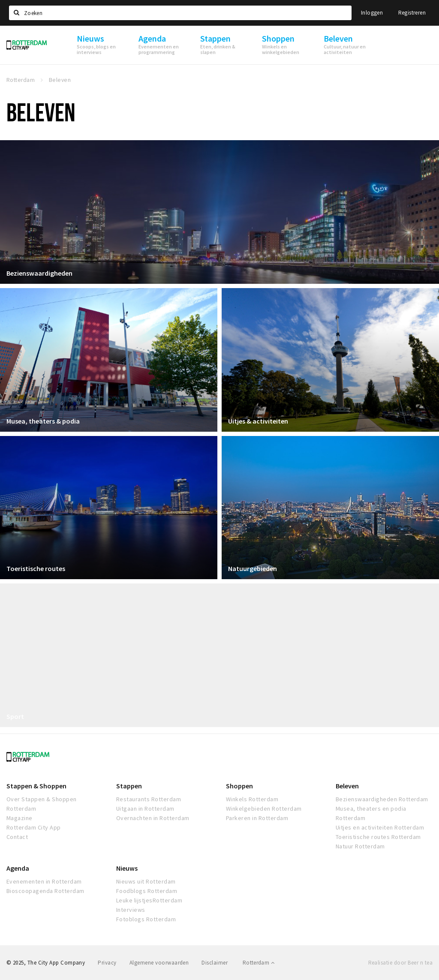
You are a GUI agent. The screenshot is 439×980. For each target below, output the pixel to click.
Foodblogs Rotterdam (147, 891)
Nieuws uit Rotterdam (146, 881)
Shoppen (239, 786)
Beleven (347, 786)
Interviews (131, 910)
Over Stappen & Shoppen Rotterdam (42, 804)
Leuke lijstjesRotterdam (149, 900)
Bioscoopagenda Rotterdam (45, 891)
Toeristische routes (36, 568)
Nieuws (127, 868)
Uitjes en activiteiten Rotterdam (380, 827)
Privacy (107, 963)
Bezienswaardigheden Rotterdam (382, 799)
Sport (15, 716)
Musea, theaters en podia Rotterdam (371, 813)
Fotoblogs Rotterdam (146, 919)
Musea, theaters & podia (43, 421)
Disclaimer (215, 963)
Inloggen (372, 13)
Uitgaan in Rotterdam (145, 809)
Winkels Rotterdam (252, 799)
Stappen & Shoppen (36, 786)
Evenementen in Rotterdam (44, 881)
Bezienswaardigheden (39, 273)
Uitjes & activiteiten (258, 421)
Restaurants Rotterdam (149, 799)
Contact (17, 837)
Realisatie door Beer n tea (400, 963)
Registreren (412, 13)
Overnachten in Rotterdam (153, 818)
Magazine (20, 818)
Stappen (129, 786)
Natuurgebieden (253, 568)
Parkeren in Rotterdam (257, 818)
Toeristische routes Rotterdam (378, 837)
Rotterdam (259, 963)
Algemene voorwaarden (159, 963)
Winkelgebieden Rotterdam (264, 809)
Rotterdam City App (34, 827)
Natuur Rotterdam (360, 846)
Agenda (18, 868)
